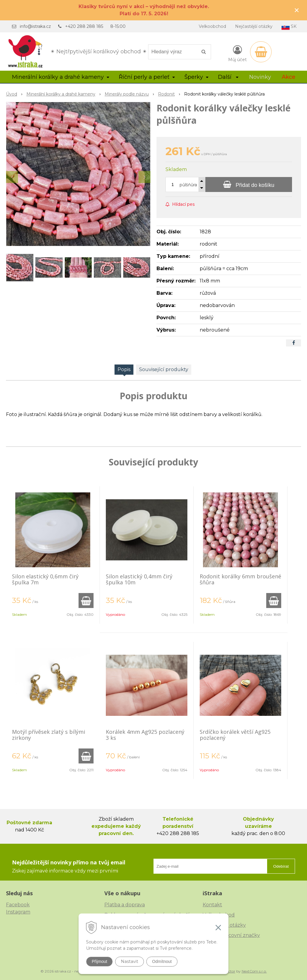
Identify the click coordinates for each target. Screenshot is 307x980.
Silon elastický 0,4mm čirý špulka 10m (139, 579)
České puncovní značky (231, 935)
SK (289, 27)
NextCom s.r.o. (254, 971)
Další (228, 77)
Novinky (260, 77)
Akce (289, 77)
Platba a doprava (125, 905)
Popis (124, 369)
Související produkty (164, 369)
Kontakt (212, 905)
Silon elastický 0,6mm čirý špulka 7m (45, 579)
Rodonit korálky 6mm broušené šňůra (240, 579)
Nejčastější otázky (254, 26)
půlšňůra (188, 185)
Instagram (18, 912)
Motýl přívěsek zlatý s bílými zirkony (49, 735)
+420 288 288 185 (84, 26)
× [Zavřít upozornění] (297, 10)
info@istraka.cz (35, 26)
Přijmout (99, 961)
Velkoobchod (212, 26)
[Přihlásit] (237, 53)
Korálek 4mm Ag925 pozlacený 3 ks (145, 735)
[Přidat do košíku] (249, 184)
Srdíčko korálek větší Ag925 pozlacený (235, 735)
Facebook (18, 905)
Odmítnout (162, 961)
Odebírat (281, 866)
